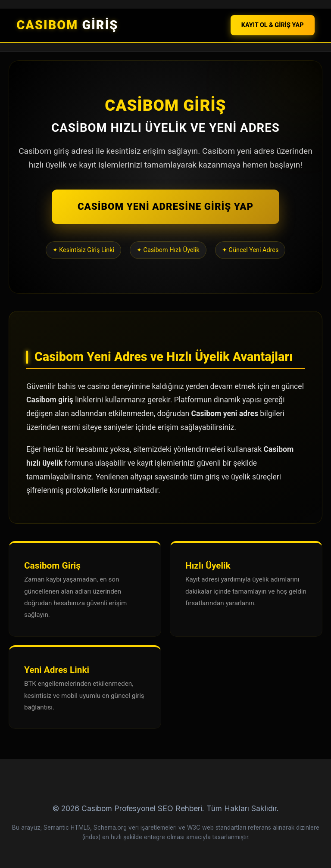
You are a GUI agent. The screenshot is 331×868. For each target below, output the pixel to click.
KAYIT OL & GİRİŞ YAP (273, 25)
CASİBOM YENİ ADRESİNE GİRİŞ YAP (165, 206)
